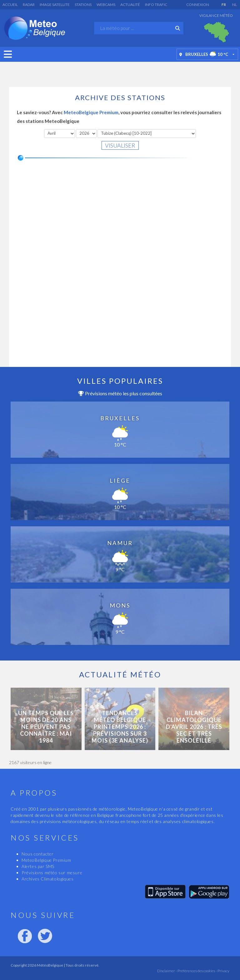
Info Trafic (156, 5)
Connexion (198, 5)
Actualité (130, 5)
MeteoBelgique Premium (91, 112)
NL (235, 5)
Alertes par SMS (38, 866)
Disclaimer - (167, 971)
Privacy (223, 971)
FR (224, 5)
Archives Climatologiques (47, 879)
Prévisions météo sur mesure (52, 873)
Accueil (10, 5)
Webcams (106, 5)
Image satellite (55, 5)
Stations (83, 5)
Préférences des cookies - (197, 971)
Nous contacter (37, 854)
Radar (29, 5)
